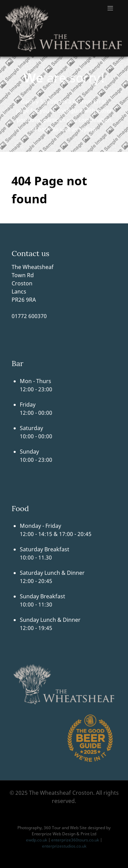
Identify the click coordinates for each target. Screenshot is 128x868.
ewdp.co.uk (37, 840)
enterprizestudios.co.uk (64, 846)
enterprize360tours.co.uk (75, 840)
